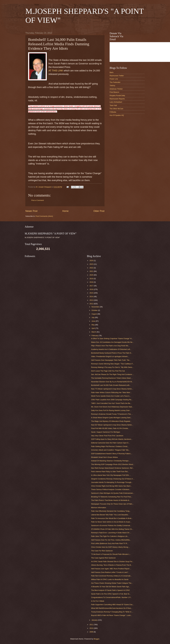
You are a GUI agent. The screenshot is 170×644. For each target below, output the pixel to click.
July (93, 317)
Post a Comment (38, 200)
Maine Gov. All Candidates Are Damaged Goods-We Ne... (112, 342)
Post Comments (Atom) (44, 216)
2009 (92, 632)
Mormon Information (99, 508)
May (93, 325)
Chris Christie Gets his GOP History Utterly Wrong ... (111, 547)
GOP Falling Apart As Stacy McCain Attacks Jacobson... (112, 439)
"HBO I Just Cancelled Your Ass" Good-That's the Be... (111, 403)
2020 (92, 275)
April (93, 328)
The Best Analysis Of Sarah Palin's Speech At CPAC (110, 590)
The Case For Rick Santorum (102, 551)
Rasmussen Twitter (117, 76)
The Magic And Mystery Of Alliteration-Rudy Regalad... (111, 421)
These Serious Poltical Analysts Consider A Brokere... (111, 489)
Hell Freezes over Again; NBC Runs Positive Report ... (111, 569)
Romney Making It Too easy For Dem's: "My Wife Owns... (112, 367)
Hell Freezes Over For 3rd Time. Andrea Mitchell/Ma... (111, 540)
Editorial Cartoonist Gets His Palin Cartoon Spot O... (110, 443)
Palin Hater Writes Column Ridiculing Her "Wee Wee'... (111, 392)
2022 (92, 268)
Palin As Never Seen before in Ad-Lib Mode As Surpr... (111, 522)
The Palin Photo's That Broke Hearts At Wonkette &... (111, 500)
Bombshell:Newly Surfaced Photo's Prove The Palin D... (112, 353)
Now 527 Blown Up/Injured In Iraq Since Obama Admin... (112, 425)
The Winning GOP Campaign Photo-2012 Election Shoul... (113, 464)
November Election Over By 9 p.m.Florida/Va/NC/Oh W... (112, 382)
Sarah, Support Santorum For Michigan (106, 432)
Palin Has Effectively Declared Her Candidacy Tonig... (111, 511)
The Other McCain (116, 109)
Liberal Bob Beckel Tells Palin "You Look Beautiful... (110, 515)
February (95, 336)
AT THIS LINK (56, 71)
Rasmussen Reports (117, 99)
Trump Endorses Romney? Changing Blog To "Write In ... (112, 612)
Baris (111, 72)
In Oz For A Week (98, 601)
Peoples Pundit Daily (117, 96)
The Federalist (115, 82)
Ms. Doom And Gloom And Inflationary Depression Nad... (112, 407)
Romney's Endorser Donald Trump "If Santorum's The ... (112, 414)
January (95, 620)
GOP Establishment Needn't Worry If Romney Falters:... (112, 454)
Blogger (97, 639)
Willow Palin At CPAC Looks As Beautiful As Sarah (110, 579)
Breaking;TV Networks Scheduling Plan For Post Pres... (112, 497)
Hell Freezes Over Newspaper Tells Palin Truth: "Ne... (111, 360)
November (96, 307)
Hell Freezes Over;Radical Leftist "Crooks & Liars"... (110, 572)
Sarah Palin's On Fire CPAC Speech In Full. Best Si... (111, 594)
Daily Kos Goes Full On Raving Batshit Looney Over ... (111, 410)
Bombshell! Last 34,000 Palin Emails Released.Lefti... (111, 385)
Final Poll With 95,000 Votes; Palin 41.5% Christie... (110, 428)
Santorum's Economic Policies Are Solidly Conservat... (111, 525)
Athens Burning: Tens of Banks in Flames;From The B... (112, 565)
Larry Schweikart (116, 102)
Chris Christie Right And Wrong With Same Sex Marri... (111, 486)
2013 (92, 300)
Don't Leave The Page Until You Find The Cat (108, 371)
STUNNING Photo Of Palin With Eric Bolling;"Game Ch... (112, 529)
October (95, 310)
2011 (92, 625)
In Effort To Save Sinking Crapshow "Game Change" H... (112, 339)
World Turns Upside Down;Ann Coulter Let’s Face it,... (111, 396)
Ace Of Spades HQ (117, 115)
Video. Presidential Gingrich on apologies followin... (110, 356)
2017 (92, 286)
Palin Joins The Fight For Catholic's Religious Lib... (110, 536)
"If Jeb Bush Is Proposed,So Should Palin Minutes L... (111, 554)
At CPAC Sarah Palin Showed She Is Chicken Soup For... (112, 562)
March (94, 332)
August (94, 314)
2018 (92, 282)
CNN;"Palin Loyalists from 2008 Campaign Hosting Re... (112, 400)
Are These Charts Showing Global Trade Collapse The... (112, 583)
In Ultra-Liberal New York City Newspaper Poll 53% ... (111, 475)
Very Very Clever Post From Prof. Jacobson (107, 436)
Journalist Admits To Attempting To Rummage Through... (112, 482)
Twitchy (112, 85)
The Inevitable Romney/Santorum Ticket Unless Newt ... (112, 378)
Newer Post (31, 211)
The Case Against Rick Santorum (103, 558)
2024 (92, 260)
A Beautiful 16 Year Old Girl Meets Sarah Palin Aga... (111, 587)
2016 (92, 289)
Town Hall (113, 105)
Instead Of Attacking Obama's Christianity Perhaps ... (111, 461)
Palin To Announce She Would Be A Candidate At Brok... (112, 518)
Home (65, 211)
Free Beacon (114, 92)
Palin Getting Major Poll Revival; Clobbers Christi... (110, 446)
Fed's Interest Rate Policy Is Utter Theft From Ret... (110, 472)
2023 (92, 264)
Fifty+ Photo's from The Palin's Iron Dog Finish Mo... (110, 346)
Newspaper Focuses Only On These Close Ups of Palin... (112, 504)
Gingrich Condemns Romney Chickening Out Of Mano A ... (113, 479)
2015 (92, 293)
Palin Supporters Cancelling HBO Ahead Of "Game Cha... (112, 605)
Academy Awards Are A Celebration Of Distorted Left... (111, 349)
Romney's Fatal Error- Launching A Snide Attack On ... (111, 533)
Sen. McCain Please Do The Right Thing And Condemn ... (113, 374)
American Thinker (116, 89)
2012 (92, 304)
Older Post (99, 211)
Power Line (114, 79)
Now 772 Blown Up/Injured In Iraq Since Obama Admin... (112, 389)
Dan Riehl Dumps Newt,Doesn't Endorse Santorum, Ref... (112, 468)
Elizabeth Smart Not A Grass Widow (104, 457)
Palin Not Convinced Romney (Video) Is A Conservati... (111, 576)
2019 (92, 279)
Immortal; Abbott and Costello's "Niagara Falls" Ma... (110, 450)
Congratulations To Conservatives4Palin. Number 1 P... (111, 597)
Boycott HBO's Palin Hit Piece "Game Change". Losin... (112, 615)
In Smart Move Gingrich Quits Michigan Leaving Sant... (111, 418)
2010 (92, 628)
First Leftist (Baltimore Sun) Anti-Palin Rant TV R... (110, 543)
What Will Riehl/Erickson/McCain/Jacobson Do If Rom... (112, 608)
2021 (92, 271)
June (94, 321)
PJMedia (113, 112)
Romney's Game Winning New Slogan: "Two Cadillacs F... (112, 364)
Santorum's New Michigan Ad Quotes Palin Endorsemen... (113, 493)
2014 (92, 297)
